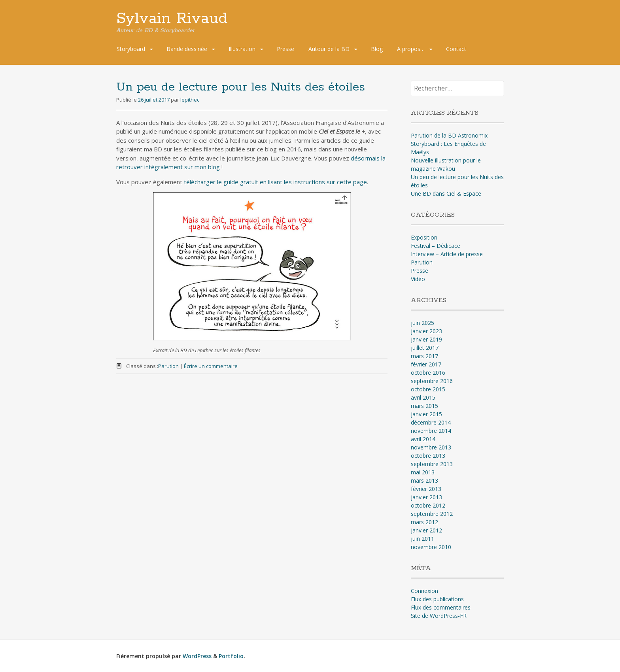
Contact (456, 49)
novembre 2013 (431, 447)
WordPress (197, 656)
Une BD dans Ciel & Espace (446, 193)
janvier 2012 (426, 530)
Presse (285, 49)
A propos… (411, 49)
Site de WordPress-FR (439, 616)
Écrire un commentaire (211, 366)
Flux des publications (437, 599)
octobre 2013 (428, 456)
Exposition (424, 237)
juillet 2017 (425, 348)
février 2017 (426, 364)
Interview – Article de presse (447, 254)
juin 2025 (422, 323)
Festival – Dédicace (436, 246)
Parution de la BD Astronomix (449, 135)
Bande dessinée (187, 49)
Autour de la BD (329, 49)
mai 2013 (423, 472)
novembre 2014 (431, 431)
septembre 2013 (432, 464)
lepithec (190, 100)
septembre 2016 (432, 381)
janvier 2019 (426, 339)
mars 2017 (424, 356)
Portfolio (231, 656)
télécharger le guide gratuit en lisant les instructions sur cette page (275, 182)
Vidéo (418, 279)
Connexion (424, 591)
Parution (168, 366)
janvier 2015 (426, 414)
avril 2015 (423, 397)
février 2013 (426, 489)
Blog (377, 49)
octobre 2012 (428, 505)
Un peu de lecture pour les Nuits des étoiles (241, 87)
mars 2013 (424, 480)
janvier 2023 (426, 331)
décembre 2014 (431, 422)
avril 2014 (423, 439)
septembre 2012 (432, 514)
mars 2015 (424, 406)
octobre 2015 (428, 389)
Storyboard (131, 49)
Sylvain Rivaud (172, 19)
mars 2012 (424, 522)
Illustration (242, 49)
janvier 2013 (426, 497)
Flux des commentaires (441, 607)
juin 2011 (422, 539)
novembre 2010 (431, 547)
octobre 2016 (428, 373)
